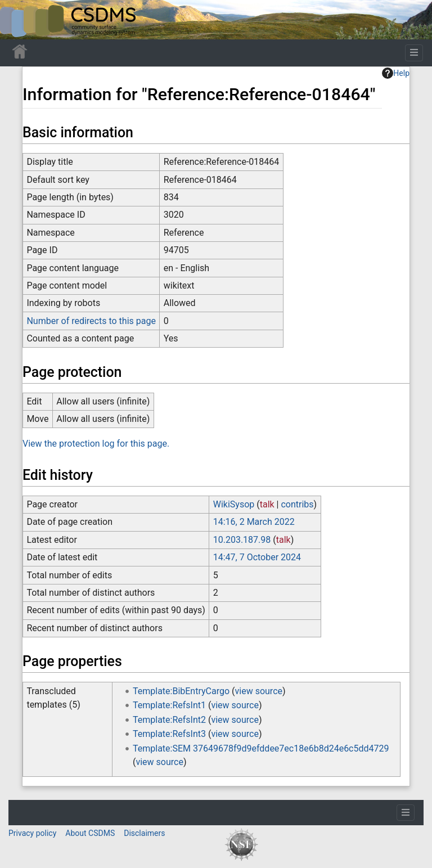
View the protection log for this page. (96, 444)
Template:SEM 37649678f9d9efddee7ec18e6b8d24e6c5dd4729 (261, 748)
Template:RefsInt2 (169, 720)
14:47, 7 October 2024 (257, 557)
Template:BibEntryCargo (181, 691)
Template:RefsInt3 (169, 734)
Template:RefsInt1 (169, 705)
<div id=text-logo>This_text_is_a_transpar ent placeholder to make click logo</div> (18, 20)
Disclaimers (144, 833)
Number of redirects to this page (91, 321)
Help (396, 73)
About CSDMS (90, 833)
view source (259, 691)
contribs (297, 504)
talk (267, 504)
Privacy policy (32, 833)
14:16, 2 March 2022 (254, 522)
